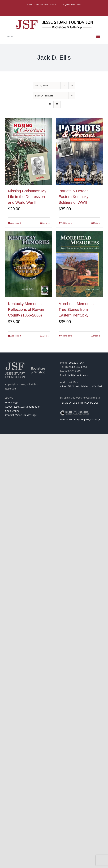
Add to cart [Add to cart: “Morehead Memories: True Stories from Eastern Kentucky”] (66, 336)
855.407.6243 (79, 367)
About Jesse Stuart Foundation (23, 407)
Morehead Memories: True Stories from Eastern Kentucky (77, 309)
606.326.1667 (76, 363)
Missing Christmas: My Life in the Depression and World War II (27, 197)
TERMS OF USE (69, 403)
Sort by (41, 85)
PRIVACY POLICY (89, 403)
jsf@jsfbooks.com (78, 375)
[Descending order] (72, 85)
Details (46, 223)
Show (44, 96)
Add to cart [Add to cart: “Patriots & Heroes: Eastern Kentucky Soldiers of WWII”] (66, 223)
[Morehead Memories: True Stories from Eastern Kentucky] (79, 264)
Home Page (12, 402)
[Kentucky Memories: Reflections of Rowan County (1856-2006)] (29, 264)
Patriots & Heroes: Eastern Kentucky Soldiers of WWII (74, 197)
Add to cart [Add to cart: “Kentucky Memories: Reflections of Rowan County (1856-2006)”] (16, 336)
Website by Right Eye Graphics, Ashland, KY (81, 419)
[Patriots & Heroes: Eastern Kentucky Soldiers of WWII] (79, 151)
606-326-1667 (51, 4)
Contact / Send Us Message (21, 415)
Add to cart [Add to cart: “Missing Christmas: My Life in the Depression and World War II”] (16, 223)
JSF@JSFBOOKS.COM (71, 4)
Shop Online (12, 411)
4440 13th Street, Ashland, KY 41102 (81, 386)
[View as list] (57, 104)
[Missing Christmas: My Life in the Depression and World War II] (29, 151)
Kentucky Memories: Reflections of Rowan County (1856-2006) (26, 309)
